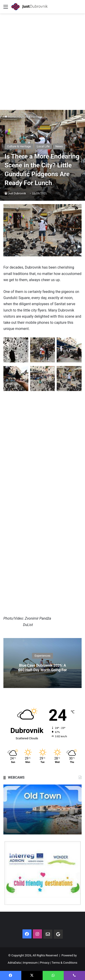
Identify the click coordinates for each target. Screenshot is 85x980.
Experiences (42, 656)
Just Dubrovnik (17, 193)
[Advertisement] (42, 58)
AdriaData (14, 963)
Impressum (30, 963)
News (59, 146)
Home (10, 117)
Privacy (45, 963)
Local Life (43, 146)
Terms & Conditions (64, 963)
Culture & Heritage (30, 117)
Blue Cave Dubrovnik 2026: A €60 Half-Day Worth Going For (42, 668)
